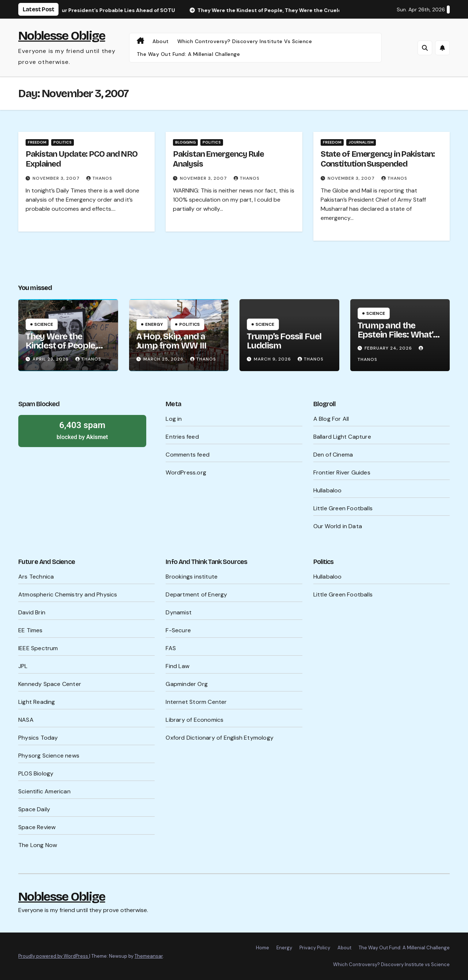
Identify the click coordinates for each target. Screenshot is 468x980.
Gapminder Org (187, 684)
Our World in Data (338, 526)
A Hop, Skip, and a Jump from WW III (171, 341)
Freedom (37, 142)
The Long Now (38, 845)
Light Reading (37, 702)
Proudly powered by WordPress (54, 956)
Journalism (361, 142)
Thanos (99, 178)
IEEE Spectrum (38, 648)
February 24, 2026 (389, 348)
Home (263, 948)
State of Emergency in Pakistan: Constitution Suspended (378, 159)
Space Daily (34, 809)
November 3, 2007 (57, 178)
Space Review (37, 827)
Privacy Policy (315, 948)
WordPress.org (186, 472)
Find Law (178, 666)
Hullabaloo (328, 490)
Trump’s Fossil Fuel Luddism (284, 341)
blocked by (82, 430)
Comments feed (188, 455)
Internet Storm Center (196, 702)
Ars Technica (36, 577)
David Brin (32, 612)
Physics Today (38, 738)
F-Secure (178, 630)
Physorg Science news (49, 756)
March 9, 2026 (273, 359)
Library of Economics (195, 720)
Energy (154, 324)
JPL (23, 666)
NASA (26, 720)
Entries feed (182, 437)
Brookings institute (192, 577)
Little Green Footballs (343, 508)
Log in (174, 419)
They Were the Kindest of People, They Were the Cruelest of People (62, 350)
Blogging (185, 142)
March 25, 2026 (164, 359)
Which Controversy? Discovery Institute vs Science (245, 41)
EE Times (31, 630)
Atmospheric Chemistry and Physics (68, 594)
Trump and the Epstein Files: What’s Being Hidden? (397, 335)
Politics (63, 142)
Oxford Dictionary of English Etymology (220, 738)
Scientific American (44, 791)
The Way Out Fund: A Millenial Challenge (188, 54)
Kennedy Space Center (50, 684)
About (161, 41)
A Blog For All (331, 419)
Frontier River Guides (342, 472)
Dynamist (179, 612)
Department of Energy (196, 594)
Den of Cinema (333, 455)
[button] (425, 48)
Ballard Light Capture (342, 437)
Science (44, 324)
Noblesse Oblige (62, 36)
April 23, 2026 (51, 359)
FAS (171, 648)
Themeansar (149, 956)
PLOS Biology (36, 773)
